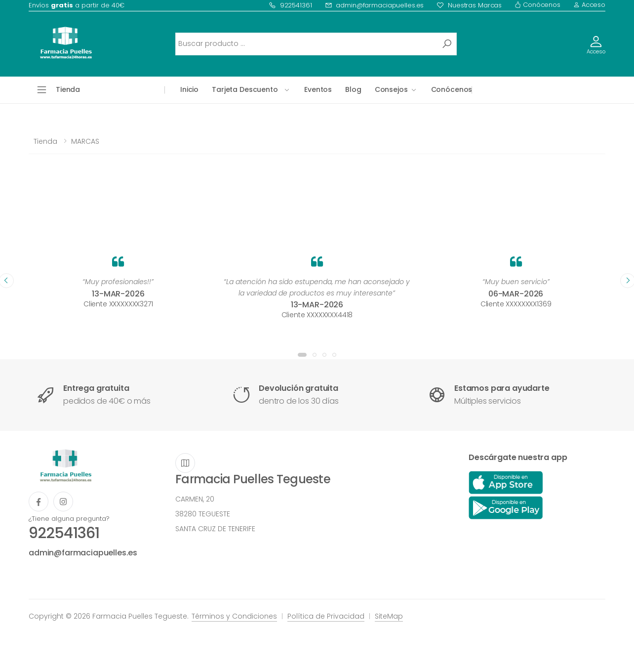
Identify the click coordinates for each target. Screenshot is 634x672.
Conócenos (537, 5)
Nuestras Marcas (469, 5)
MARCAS (85, 141)
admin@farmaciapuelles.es (375, 5)
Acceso (589, 5)
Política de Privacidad (326, 616)
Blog (353, 89)
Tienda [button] (68, 89)
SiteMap (389, 616)
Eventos (318, 89)
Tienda (45, 141)
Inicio (189, 89)
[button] (302, 355)
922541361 (290, 5)
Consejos (391, 89)
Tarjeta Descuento (245, 89)
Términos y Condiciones (234, 616)
